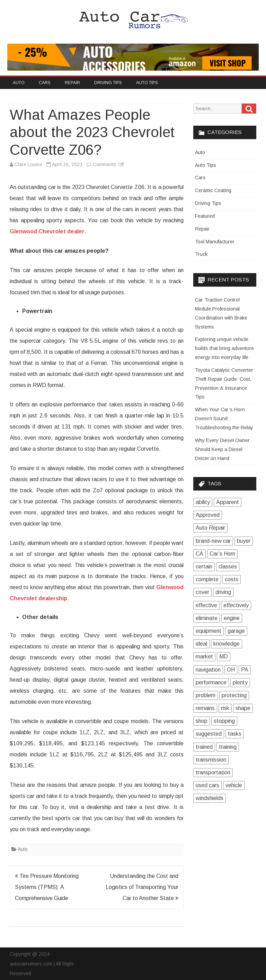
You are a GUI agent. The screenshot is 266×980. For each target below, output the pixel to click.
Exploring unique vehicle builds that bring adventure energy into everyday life (224, 348)
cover (202, 592)
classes (228, 567)
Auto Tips (147, 83)
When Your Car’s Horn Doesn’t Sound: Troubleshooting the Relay (224, 419)
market (204, 657)
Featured (205, 216)
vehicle (234, 785)
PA (245, 670)
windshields (210, 798)
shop (202, 721)
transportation (213, 772)
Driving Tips (108, 83)
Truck (201, 254)
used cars (207, 785)
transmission (211, 760)
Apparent (228, 502)
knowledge (227, 644)
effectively (236, 605)
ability (203, 502)
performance (211, 682)
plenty (240, 682)
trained (204, 747)
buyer (244, 541)
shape (243, 708)
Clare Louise (28, 164)
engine (232, 618)
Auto (19, 83)
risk (225, 708)
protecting (234, 695)
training (228, 747)
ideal (201, 644)
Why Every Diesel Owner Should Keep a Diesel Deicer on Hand (222, 449)
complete (207, 579)
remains (205, 708)
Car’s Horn (222, 554)
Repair (72, 83)
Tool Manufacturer (215, 242)
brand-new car (213, 541)
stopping (224, 721)
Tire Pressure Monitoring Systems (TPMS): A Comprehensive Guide (47, 887)
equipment (209, 631)
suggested (209, 734)
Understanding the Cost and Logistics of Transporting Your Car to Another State (142, 887)
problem (206, 695)
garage (236, 631)
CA (199, 554)
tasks (235, 734)
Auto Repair (210, 528)
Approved (208, 515)
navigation (208, 670)
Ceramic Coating (213, 190)
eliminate (207, 618)
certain (204, 567)
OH (231, 670)
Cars (45, 83)
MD (224, 657)
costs (232, 579)
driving (223, 592)
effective (206, 605)
